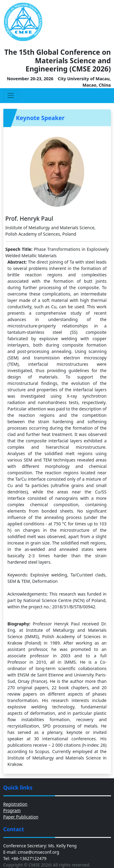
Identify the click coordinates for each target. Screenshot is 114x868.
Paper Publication (21, 817)
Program (12, 810)
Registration (16, 804)
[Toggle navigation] (11, 96)
